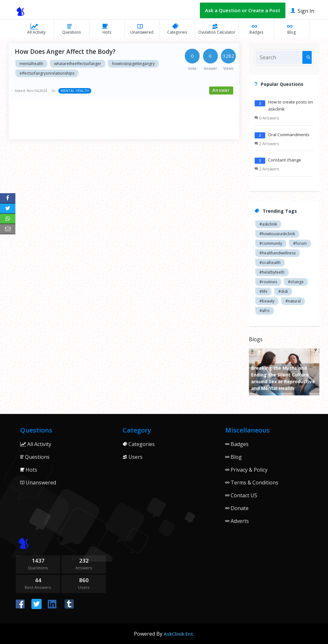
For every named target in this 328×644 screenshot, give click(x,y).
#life (263, 291)
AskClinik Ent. (179, 634)
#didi (283, 291)
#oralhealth (270, 263)
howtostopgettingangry (133, 64)
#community (271, 243)
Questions (71, 29)
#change (296, 282)
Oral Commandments (289, 135)
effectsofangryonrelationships (47, 73)
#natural (293, 301)
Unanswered (142, 29)
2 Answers (267, 144)
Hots (107, 29)
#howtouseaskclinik (277, 234)
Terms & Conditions (252, 483)
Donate (237, 508)
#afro (265, 311)
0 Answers (267, 118)
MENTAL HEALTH (75, 91)
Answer (221, 90)
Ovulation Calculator (217, 29)
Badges (256, 29)
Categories (177, 29)
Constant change (285, 160)
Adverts (237, 521)
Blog (292, 29)
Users (133, 457)
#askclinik (268, 224)
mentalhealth (31, 64)
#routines (268, 282)
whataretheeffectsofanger (78, 64)
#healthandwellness (278, 253)
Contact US (241, 495)
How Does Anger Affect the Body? (65, 52)
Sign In (302, 10)
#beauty (267, 301)
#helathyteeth (272, 272)
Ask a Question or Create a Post (243, 10)
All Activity (36, 29)
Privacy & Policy (246, 470)
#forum (300, 243)
